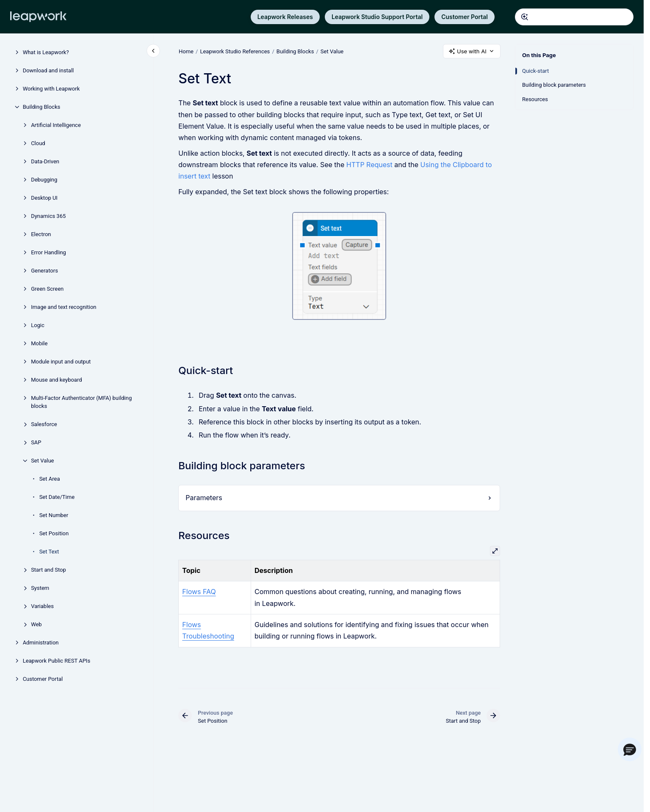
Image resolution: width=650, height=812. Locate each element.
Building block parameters (554, 85)
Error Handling (48, 252)
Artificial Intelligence (56, 125)
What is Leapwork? (46, 52)
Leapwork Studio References (235, 51)
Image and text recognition (64, 307)
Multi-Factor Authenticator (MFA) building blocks (81, 402)
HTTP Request (369, 165)
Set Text (49, 552)
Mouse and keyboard (56, 380)
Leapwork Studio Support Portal (377, 17)
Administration (41, 643)
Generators (44, 271)
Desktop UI (44, 198)
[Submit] (525, 17)
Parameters (204, 498)
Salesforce (44, 424)
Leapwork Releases (285, 17)
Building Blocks (42, 107)
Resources (535, 99)
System (40, 588)
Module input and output (61, 362)
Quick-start (535, 71)
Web (36, 624)
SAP (36, 442)
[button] (630, 749)
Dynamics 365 (48, 216)
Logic (38, 325)
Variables (42, 606)
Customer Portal (465, 17)
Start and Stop (48, 570)
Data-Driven (45, 161)
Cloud (38, 143)
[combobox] (574, 17)
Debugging (44, 180)
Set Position (54, 533)
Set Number (54, 515)
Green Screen (47, 289)
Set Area (50, 479)
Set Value (42, 461)
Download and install (48, 70)
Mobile (39, 343)
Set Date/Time (57, 497)
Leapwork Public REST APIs (57, 661)
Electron (41, 234)
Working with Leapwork (51, 89)
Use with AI (472, 51)
